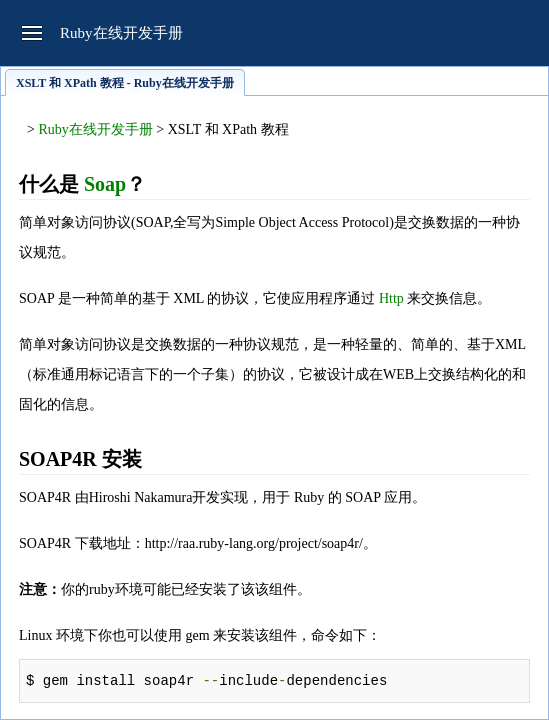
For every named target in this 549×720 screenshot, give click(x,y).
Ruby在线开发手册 (95, 129)
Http (391, 298)
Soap (105, 184)
